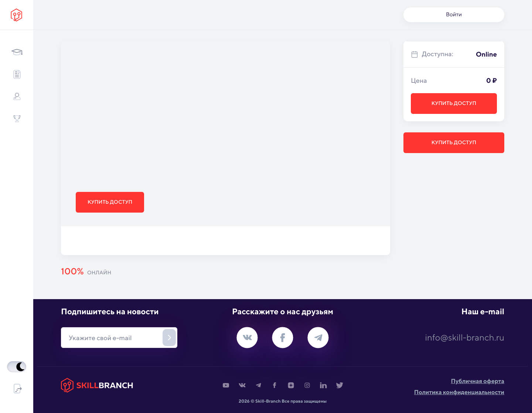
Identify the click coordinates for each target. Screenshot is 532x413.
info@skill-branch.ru (465, 338)
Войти (454, 15)
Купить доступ (110, 202)
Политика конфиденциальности (459, 392)
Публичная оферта (478, 381)
